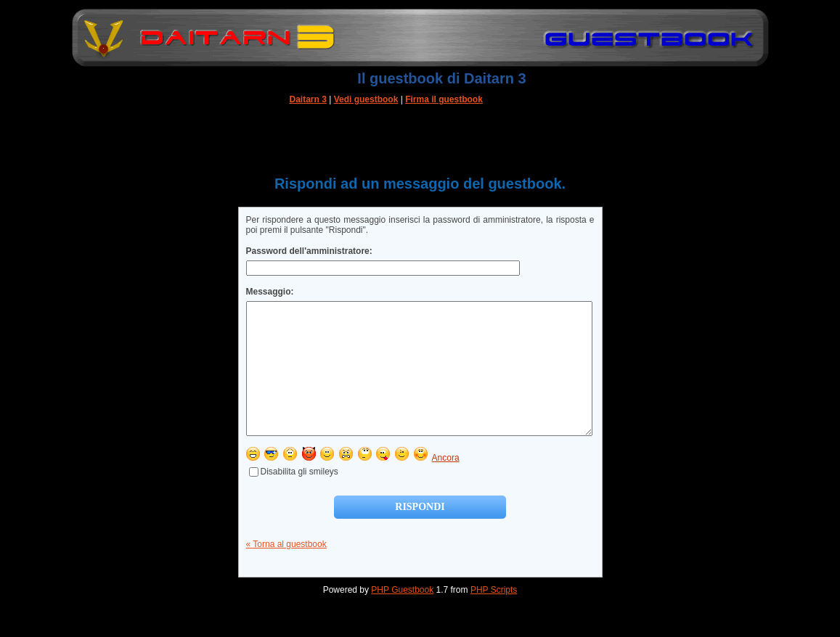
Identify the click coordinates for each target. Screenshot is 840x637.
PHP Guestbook (402, 616)
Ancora (446, 484)
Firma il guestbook (444, 99)
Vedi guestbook (366, 99)
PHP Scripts (494, 616)
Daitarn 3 (308, 99)
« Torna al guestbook (286, 570)
